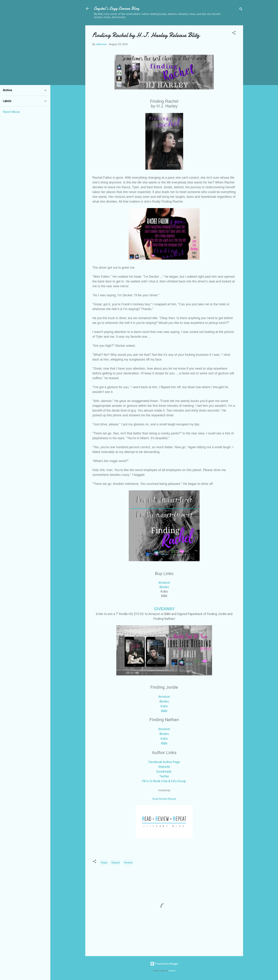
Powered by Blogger (164, 964)
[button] (234, 33)
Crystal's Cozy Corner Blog (116, 8)
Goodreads (164, 771)
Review (128, 863)
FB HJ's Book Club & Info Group (164, 781)
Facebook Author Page (164, 762)
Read (104, 863)
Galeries (172, 971)
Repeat (116, 863)
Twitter (164, 776)
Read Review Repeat (164, 799)
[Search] (241, 10)
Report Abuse (11, 112)
